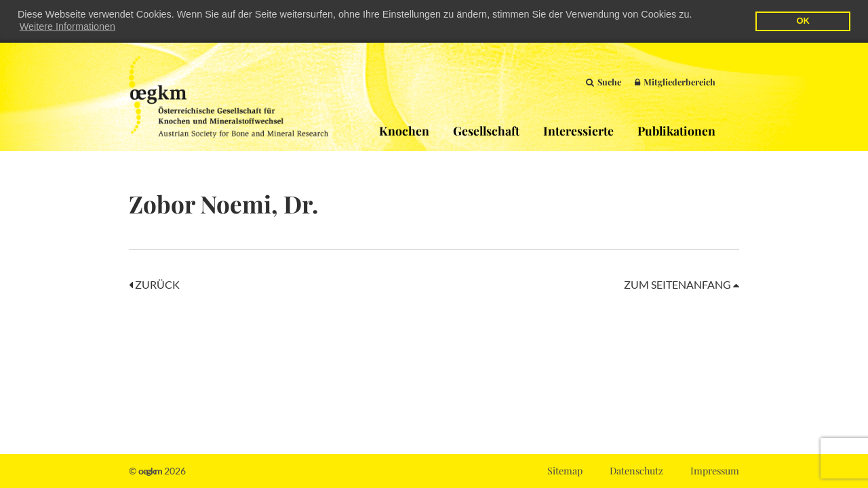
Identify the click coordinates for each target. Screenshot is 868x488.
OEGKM (229, 96)
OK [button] (803, 21)
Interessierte (578, 130)
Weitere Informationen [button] (67, 26)
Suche (604, 81)
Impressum (715, 470)
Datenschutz (636, 470)
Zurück (154, 284)
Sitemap (565, 470)
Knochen (404, 130)
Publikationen (676, 130)
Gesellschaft (486, 130)
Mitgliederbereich (675, 81)
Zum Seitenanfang (682, 284)
